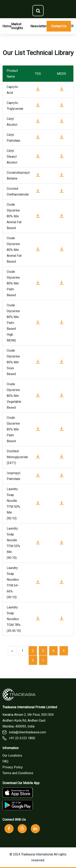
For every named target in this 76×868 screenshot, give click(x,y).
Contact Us (59, 26)
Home (7, 26)
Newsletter (39, 26)
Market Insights (17, 26)
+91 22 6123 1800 (19, 738)
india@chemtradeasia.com (24, 732)
